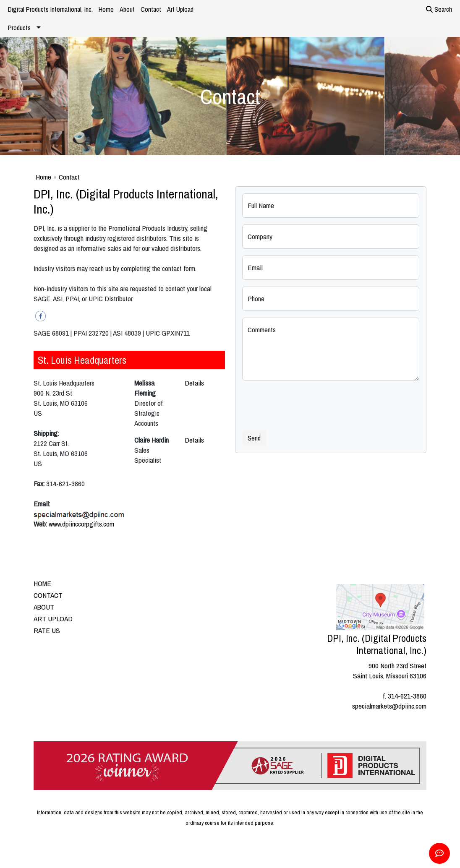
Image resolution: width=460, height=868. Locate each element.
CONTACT (48, 595)
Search (439, 9)
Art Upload (180, 9)
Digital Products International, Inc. (50, 9)
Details (194, 383)
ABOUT (44, 607)
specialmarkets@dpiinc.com (389, 706)
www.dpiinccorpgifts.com (81, 524)
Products (19, 28)
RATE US (47, 630)
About (127, 9)
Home (106, 9)
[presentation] (306, 404)
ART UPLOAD (53, 619)
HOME (42, 583)
